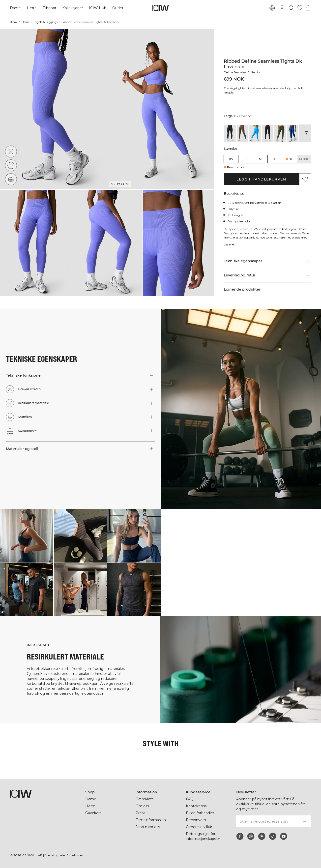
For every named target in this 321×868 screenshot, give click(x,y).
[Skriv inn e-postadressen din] (267, 821)
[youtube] (284, 836)
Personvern (196, 820)
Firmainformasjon (151, 820)
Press (140, 813)
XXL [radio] (304, 159)
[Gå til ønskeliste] (300, 8)
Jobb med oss (148, 827)
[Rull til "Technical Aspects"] (268, 261)
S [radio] (246, 159)
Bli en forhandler (200, 813)
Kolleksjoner (73, 8)
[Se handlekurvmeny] (308, 8)
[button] (53, 109)
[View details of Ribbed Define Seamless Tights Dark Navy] (293, 133)
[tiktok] (273, 836)
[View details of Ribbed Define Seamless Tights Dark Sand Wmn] (243, 133)
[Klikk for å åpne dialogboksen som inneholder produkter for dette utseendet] (27, 536)
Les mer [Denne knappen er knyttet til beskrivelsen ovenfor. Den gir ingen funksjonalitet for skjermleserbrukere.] (229, 244)
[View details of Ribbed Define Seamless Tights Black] (268, 133)
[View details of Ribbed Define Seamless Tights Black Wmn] (230, 133)
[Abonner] (305, 821)
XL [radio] (291, 159)
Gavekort (93, 813)
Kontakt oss (196, 806)
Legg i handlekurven (261, 179)
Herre (32, 8)
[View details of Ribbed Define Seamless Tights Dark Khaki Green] (280, 133)
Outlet (118, 8)
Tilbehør (49, 8)
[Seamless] (11, 179)
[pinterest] (262, 836)
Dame (15, 8)
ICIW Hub (98, 8)
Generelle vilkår (199, 827)
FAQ (190, 799)
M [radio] (260, 159)
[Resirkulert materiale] (11, 165)
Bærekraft (144, 799)
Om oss (142, 806)
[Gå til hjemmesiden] (161, 8)
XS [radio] (231, 159)
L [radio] (275, 159)
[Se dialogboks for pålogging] (282, 8)
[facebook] (240, 836)
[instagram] (251, 836)
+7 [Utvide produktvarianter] (305, 133)
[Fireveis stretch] (11, 151)
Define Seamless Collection (243, 72)
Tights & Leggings (46, 22)
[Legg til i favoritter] (305, 179)
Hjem (13, 22)
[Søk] (291, 8)
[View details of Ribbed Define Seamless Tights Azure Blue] (255, 133)
